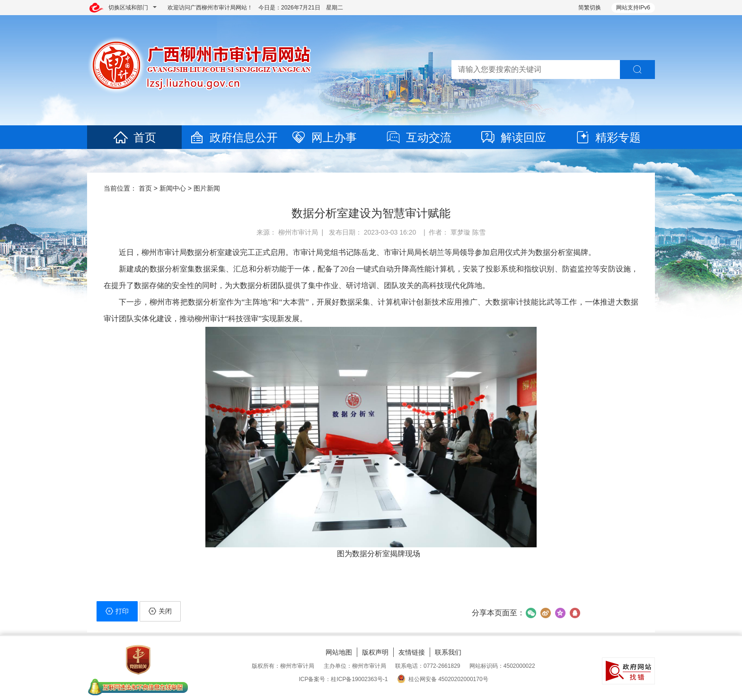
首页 (134, 137)
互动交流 (418, 137)
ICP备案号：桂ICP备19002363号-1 (343, 679)
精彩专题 (608, 137)
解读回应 (513, 137)
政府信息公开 (233, 137)
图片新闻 (207, 188)
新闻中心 (173, 188)
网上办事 (324, 137)
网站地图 (339, 652)
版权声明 (375, 652)
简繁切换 (590, 8)
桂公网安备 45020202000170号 (443, 679)
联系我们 (448, 652)
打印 (117, 611)
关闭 (160, 611)
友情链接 (412, 652)
